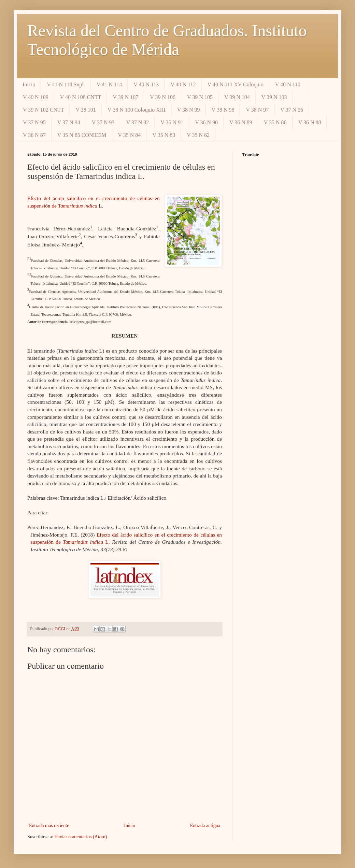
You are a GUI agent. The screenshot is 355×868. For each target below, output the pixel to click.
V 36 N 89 (241, 122)
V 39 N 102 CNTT (44, 110)
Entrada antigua (205, 826)
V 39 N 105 (200, 97)
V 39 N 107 (125, 97)
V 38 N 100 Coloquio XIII (137, 110)
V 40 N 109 (36, 97)
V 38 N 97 (257, 110)
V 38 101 (86, 110)
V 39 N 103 (274, 97)
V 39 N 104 (237, 97)
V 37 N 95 (34, 122)
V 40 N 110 (288, 84)
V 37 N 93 (103, 122)
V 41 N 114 (109, 84)
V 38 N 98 (223, 110)
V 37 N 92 (137, 122)
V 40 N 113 (146, 84)
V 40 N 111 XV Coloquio (236, 84)
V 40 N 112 (183, 84)
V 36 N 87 (34, 135)
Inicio (29, 84)
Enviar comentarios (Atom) (81, 837)
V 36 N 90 (206, 122)
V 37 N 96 (292, 110)
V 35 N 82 (198, 135)
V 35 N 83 (164, 135)
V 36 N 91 (172, 122)
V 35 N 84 (130, 135)
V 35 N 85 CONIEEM (82, 135)
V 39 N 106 (163, 97)
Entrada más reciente (49, 826)
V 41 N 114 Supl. (66, 84)
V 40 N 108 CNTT (81, 97)
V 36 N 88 (310, 122)
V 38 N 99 (189, 110)
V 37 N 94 (69, 122)
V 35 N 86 (275, 122)
